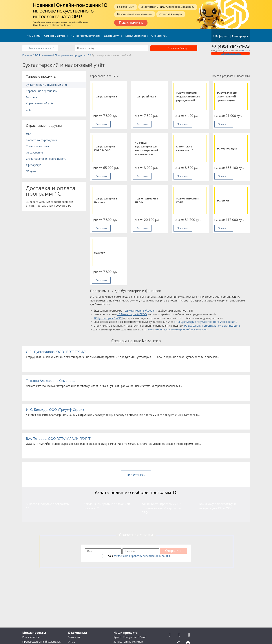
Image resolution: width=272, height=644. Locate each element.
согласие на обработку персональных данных (142, 556)
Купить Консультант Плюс (130, 637)
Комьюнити (34, 36)
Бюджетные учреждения (41, 140)
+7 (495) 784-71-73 (231, 46)
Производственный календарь (42, 642)
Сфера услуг (33, 165)
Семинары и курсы (56, 36)
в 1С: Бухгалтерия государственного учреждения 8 (206, 322)
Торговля (32, 97)
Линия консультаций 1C (41, 48)
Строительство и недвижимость (46, 159)
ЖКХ (29, 134)
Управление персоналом (42, 91)
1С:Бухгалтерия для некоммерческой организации (176, 329)
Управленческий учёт (40, 103)
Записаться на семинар (128, 642)
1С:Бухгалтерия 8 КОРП (108, 318)
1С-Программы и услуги (86, 36)
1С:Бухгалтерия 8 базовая (139, 311)
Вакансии (74, 637)
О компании (159, 36)
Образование (34, 152)
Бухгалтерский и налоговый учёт (47, 85)
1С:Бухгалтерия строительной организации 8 (212, 326)
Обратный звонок (230, 53)
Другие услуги (113, 36)
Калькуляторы (31, 637)
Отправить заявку (178, 48)
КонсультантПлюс (137, 36)
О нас (71, 642)
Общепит (32, 171)
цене (116, 76)
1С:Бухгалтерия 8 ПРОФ (132, 314)
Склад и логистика (38, 146)
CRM (29, 110)
